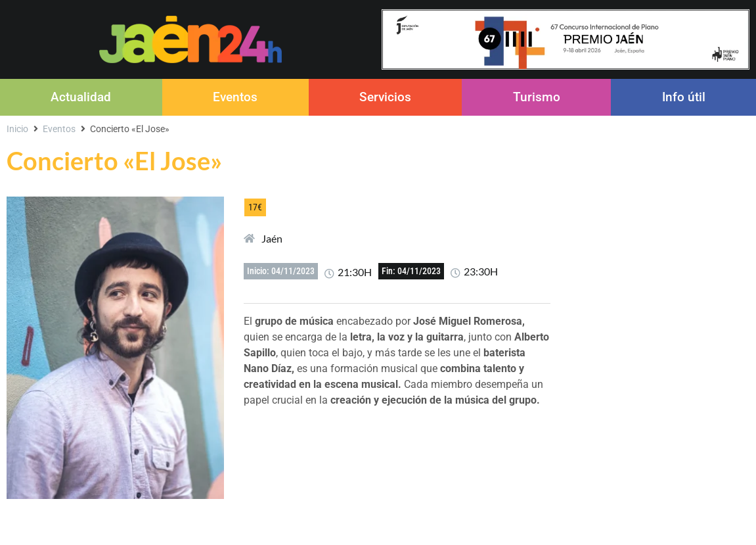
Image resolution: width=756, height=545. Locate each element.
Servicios (385, 97)
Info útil (684, 97)
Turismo (537, 97)
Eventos (235, 97)
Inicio (17, 129)
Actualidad (81, 97)
